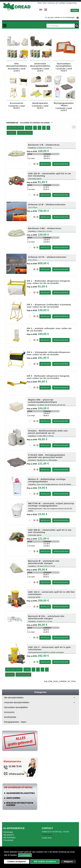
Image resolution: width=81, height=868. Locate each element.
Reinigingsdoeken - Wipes (64, 104)
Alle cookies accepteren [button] (45, 862)
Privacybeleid (8, 840)
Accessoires (17, 103)
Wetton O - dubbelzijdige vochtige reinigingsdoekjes (47, 480)
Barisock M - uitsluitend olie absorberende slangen (44, 562)
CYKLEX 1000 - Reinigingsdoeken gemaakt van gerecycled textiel (47, 456)
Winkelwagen (8, 832)
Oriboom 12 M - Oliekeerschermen (47, 204)
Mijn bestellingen (9, 838)
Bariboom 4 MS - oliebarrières (45, 228)
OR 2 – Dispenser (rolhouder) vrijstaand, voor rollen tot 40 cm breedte (49, 306)
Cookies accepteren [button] (17, 862)
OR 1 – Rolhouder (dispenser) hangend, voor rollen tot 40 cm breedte (49, 282)
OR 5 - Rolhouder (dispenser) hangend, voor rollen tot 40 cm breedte (48, 377)
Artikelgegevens (61, 164)
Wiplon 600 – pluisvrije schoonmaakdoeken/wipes (43, 401)
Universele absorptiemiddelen (40, 65)
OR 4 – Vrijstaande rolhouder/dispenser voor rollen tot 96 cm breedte (49, 353)
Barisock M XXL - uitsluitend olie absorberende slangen (46, 617)
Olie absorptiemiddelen (16, 65)
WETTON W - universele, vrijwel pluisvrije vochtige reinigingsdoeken (51, 505)
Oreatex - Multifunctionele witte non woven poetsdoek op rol (48, 432)
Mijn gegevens (9, 835)
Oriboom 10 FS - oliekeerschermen (47, 257)
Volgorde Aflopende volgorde (35, 123)
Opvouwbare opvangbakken (64, 65)
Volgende (11, 133)
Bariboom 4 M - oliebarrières (44, 145)
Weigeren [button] (68, 862)
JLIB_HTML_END (25, 133)
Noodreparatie (40, 103)
